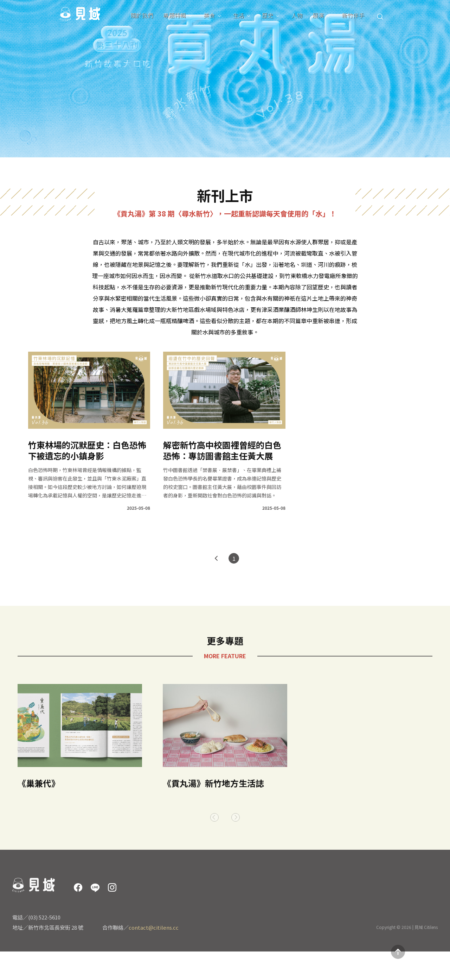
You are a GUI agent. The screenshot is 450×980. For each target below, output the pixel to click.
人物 (297, 15)
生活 (238, 15)
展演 (318, 15)
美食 (209, 15)
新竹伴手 (353, 15)
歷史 (268, 15)
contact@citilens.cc (154, 927)
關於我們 (142, 15)
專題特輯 (174, 15)
